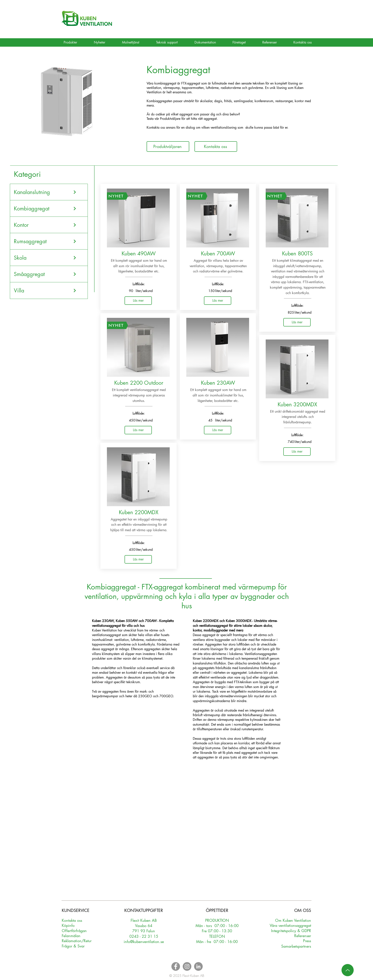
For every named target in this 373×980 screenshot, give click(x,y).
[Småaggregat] (45, 274)
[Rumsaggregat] (45, 241)
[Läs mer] (138, 301)
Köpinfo (68, 925)
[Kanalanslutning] (45, 192)
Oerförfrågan (74, 931)
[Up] (348, 970)
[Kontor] (45, 225)
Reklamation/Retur (77, 941)
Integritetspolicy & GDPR (291, 931)
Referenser (303, 936)
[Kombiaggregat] (45, 209)
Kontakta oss (72, 920)
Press (307, 941)
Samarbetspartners (296, 946)
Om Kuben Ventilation (293, 920)
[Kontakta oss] (216, 147)
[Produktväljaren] (168, 147)
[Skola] (45, 258)
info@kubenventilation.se (144, 942)
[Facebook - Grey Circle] (176, 966)
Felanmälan (71, 936)
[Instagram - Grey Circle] (187, 966)
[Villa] (45, 291)
